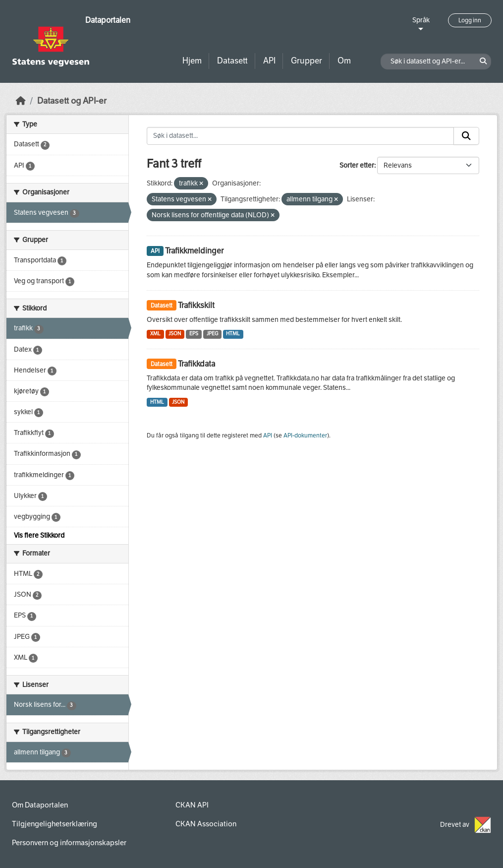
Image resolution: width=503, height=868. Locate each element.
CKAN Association (206, 824)
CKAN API (192, 805)
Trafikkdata (196, 364)
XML (155, 334)
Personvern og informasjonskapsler (69, 843)
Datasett (232, 61)
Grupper (307, 61)
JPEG (212, 334)
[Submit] (466, 136)
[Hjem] (21, 101)
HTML (233, 334)
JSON (175, 334)
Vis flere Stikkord (39, 535)
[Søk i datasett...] (300, 136)
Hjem (192, 61)
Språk (421, 20)
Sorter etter (357, 165)
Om (344, 61)
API (269, 61)
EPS (194, 334)
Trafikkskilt (196, 305)
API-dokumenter (305, 435)
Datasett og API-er (72, 101)
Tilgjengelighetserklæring (55, 824)
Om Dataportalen (40, 805)
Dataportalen (108, 20)
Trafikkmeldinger (194, 251)
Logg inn (470, 20)
